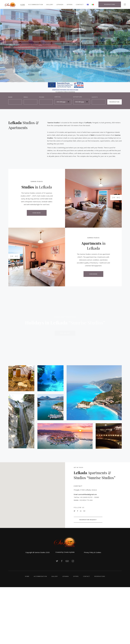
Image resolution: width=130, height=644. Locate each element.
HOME (27, 576)
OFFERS (76, 576)
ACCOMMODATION (40, 576)
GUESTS (95, 97)
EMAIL (26, 97)
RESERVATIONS (100, 576)
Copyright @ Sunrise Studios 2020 (38, 552)
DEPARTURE (78, 97)
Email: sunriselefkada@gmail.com (85, 494)
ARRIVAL (58, 97)
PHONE (42, 97)
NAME (10, 97)
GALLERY (55, 576)
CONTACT (86, 576)
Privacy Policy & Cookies (93, 552)
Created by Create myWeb (65, 552)
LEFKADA (66, 576)
